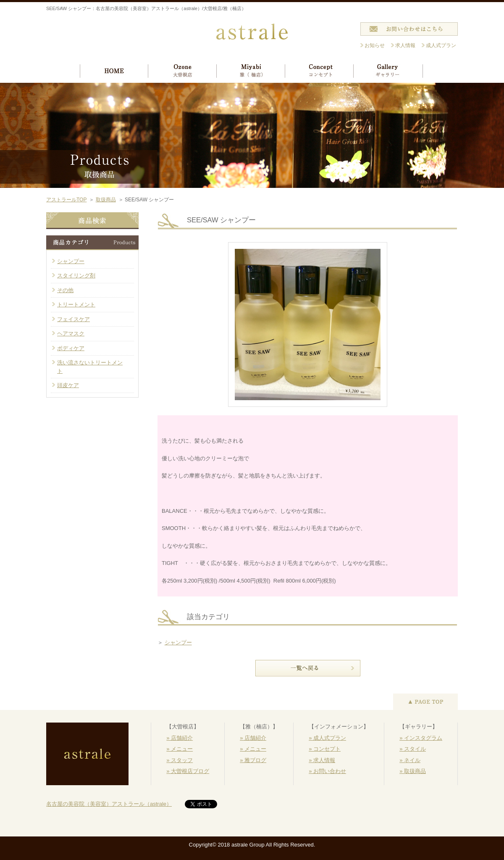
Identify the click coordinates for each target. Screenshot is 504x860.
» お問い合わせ (327, 771)
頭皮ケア (68, 385)
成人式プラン (441, 45)
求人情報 (405, 45)
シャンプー (178, 642)
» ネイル (410, 760)
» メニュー (180, 749)
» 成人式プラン (327, 738)
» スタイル (413, 749)
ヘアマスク (71, 334)
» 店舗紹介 (180, 738)
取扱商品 (106, 200)
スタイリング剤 (76, 276)
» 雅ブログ (253, 760)
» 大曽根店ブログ (188, 771)
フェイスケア (73, 319)
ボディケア (71, 348)
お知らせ (375, 45)
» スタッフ (180, 760)
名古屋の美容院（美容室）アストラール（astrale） (109, 804)
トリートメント (76, 305)
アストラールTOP (66, 200)
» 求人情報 (322, 760)
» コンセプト (325, 749)
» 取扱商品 (413, 771)
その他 (65, 290)
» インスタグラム (421, 738)
